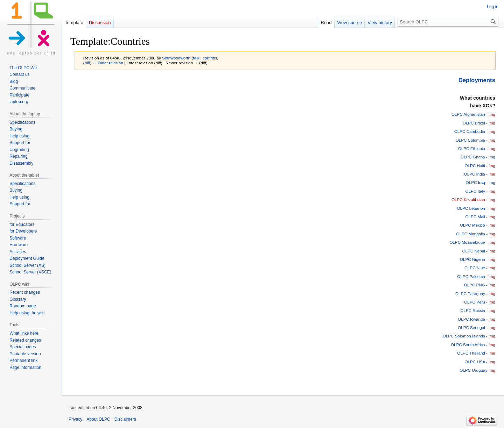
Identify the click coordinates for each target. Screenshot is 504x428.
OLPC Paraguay (470, 294)
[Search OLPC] (448, 22)
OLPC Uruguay (473, 370)
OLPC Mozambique (467, 242)
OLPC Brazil (474, 123)
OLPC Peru (475, 302)
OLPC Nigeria (472, 259)
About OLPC (98, 419)
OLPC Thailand (471, 353)
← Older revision (108, 63)
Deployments (477, 80)
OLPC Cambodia (470, 131)
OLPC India (475, 174)
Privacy (75, 419)
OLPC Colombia (470, 140)
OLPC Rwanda (471, 319)
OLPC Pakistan (471, 276)
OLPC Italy (475, 191)
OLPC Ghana (473, 157)
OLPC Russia (473, 310)
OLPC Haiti (475, 166)
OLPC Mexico (472, 225)
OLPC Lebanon (471, 208)
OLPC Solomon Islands (464, 336)
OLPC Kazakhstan (468, 199)
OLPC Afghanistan (468, 114)
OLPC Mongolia (471, 234)
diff (87, 63)
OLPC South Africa (468, 345)
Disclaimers (125, 419)
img (492, 114)
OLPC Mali (475, 217)
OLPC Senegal (471, 327)
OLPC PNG (475, 285)
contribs (210, 58)
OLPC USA (475, 362)
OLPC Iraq (475, 182)
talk (196, 58)
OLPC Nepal (473, 251)
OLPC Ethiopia (472, 148)
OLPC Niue (475, 268)
